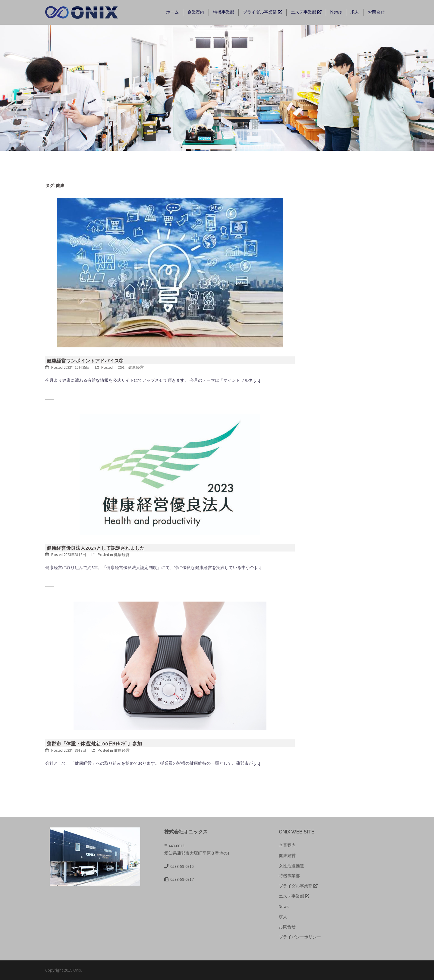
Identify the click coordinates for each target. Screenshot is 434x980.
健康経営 (136, 367)
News (336, 12)
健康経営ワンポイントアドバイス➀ (85, 361)
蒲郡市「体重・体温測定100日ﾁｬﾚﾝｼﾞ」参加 (94, 744)
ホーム (172, 12)
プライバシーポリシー (300, 937)
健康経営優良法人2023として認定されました (96, 548)
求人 (355, 12)
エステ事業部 (306, 12)
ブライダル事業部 (263, 12)
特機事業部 (224, 12)
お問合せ (376, 12)
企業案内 (196, 12)
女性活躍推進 (291, 866)
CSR (121, 367)
